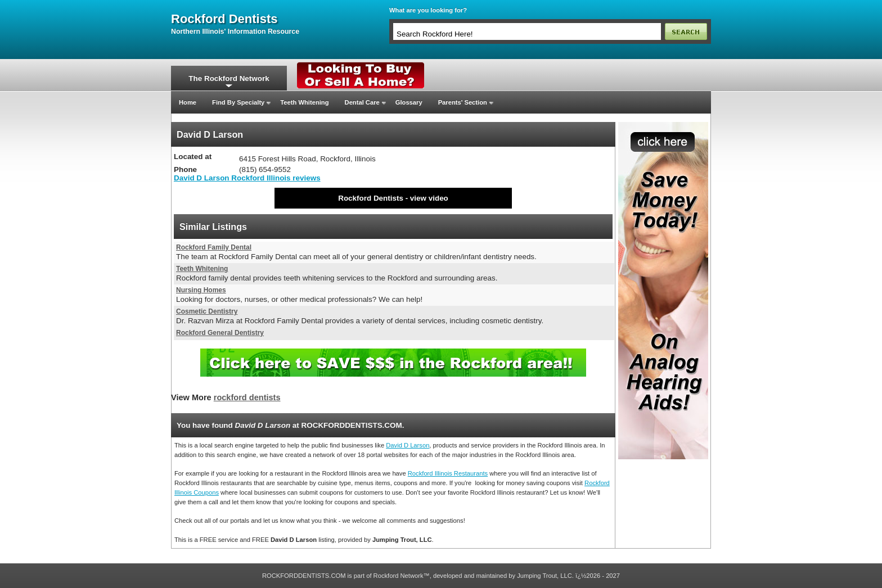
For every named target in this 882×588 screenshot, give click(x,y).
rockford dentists (224, 19)
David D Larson (408, 445)
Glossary (409, 102)
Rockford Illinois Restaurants (448, 473)
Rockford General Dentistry (220, 333)
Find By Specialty (238, 102)
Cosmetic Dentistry (207, 311)
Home (188, 102)
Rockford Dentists (371, 198)
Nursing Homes (201, 290)
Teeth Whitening (304, 102)
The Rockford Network (229, 78)
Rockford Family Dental (214, 247)
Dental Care (362, 102)
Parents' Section (463, 102)
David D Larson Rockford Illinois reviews (247, 178)
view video (429, 198)
